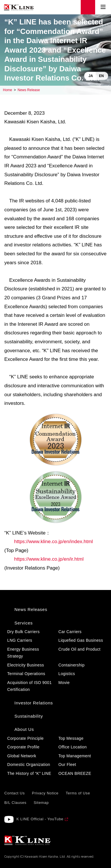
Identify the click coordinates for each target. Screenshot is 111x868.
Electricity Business (26, 665)
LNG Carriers (20, 640)
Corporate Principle (25, 738)
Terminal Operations (26, 674)
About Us (24, 729)
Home (7, 90)
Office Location (73, 747)
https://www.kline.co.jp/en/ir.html (49, 559)
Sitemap (41, 803)
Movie (64, 683)
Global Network (22, 756)
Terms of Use (78, 793)
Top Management (75, 756)
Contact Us (15, 793)
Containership (72, 665)
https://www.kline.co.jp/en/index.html (53, 542)
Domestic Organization (29, 764)
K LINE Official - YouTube (40, 819)
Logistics (67, 674)
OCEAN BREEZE (75, 773)
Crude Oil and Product (80, 649)
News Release (29, 90)
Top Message (71, 738)
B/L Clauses (15, 803)
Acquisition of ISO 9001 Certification (29, 686)
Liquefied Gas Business (81, 640)
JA (91, 76)
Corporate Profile (23, 747)
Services (24, 623)
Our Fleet (67, 764)
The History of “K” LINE (29, 773)
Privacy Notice (45, 793)
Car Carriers (70, 632)
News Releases (31, 609)
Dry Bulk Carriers (23, 632)
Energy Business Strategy (23, 653)
